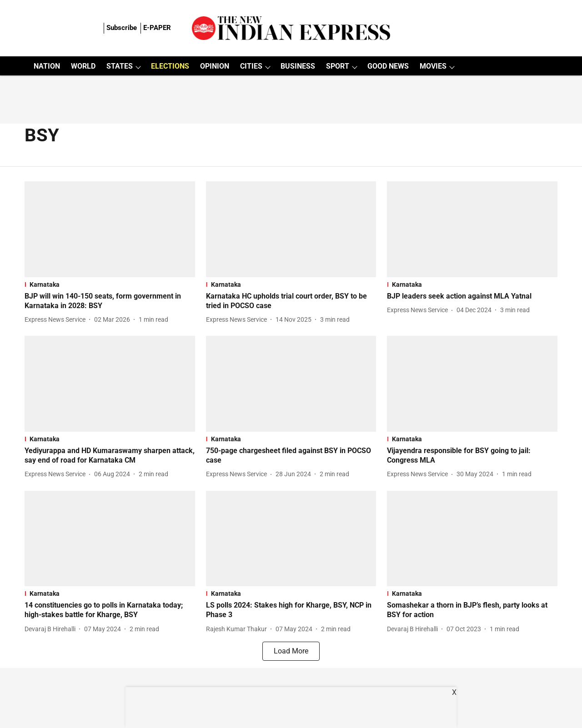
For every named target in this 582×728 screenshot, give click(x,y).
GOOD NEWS (388, 66)
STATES (120, 66)
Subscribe (122, 28)
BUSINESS (298, 66)
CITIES (251, 66)
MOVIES (433, 66)
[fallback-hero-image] (110, 229)
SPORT (338, 66)
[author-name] (57, 320)
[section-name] (110, 284)
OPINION (215, 66)
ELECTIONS (170, 66)
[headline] (110, 301)
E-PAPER (157, 28)
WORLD (83, 66)
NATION (47, 66)
